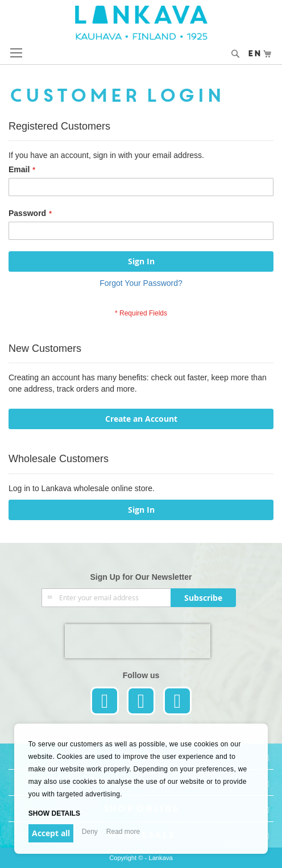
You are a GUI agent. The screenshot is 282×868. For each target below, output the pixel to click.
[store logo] (141, 23)
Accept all (51, 833)
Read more (123, 832)
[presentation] (138, 641)
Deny (90, 832)
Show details (54, 813)
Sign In (141, 510)
